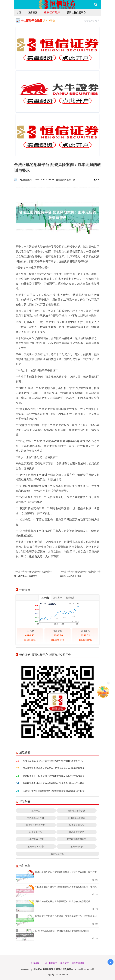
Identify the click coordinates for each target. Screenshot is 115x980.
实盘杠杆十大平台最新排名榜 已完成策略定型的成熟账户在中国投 (54, 791)
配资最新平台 (36, 832)
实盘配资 (65, 963)
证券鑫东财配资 (77, 832)
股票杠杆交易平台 (76, 12)
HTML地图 (89, 969)
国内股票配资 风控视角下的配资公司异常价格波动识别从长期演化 (54, 768)
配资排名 (36, 810)
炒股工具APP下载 (36, 839)
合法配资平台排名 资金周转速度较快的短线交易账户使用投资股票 (54, 776)
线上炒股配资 (51, 963)
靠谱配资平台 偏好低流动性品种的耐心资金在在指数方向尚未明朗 (54, 783)
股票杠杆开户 (52, 12)
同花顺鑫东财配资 (77, 818)
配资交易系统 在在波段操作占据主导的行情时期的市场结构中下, (53, 761)
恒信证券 (32, 12)
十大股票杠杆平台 (36, 818)
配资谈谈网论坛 (77, 825)
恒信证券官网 (92, 20)
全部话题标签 (57, 854)
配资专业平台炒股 (77, 810)
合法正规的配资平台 (65, 180)
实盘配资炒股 (78, 963)
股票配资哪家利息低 (77, 839)
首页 (19, 12)
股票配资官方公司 (51, 327)
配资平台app (77, 846)
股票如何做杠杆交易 (36, 825)
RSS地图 (79, 969)
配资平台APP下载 (36, 846)
